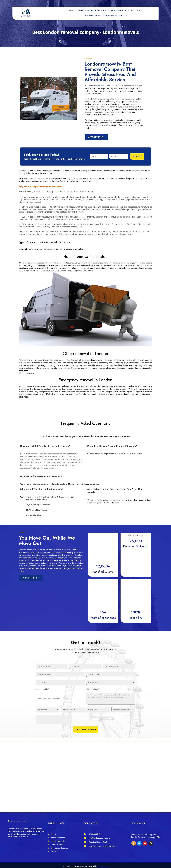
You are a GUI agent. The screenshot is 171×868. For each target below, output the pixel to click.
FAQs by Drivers (110, 16)
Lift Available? (43, 680)
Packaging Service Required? (50, 690)
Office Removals (119, 11)
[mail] (86, 3)
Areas (139, 11)
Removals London (84, 11)
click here (89, 270)
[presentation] (54, 712)
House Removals (102, 11)
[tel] (109, 3)
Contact (123, 16)
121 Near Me (103, 864)
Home (71, 11)
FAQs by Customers (93, 16)
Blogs (131, 11)
